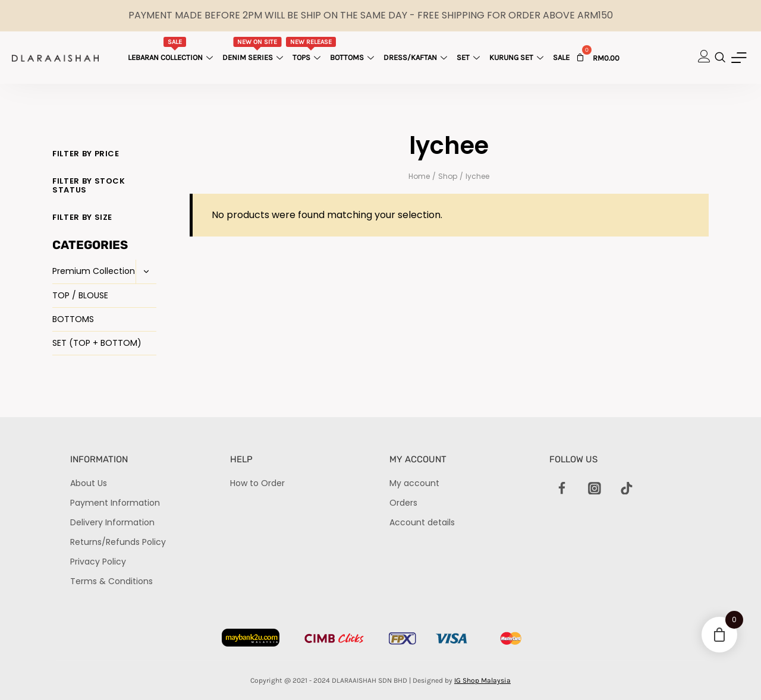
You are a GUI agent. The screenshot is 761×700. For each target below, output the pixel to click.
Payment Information (115, 503)
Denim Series (254, 49)
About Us (89, 483)
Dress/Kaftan (417, 57)
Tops (311, 49)
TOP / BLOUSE (80, 295)
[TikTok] (627, 488)
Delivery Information (112, 522)
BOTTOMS (73, 319)
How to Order (257, 483)
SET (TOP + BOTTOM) (97, 343)
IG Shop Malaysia (482, 680)
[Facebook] (562, 488)
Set (470, 57)
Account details (422, 522)
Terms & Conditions (111, 581)
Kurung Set (518, 57)
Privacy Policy (98, 562)
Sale (561, 57)
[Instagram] (595, 488)
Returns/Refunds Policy (118, 542)
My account (414, 483)
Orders (403, 503)
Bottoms (353, 57)
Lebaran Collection (172, 49)
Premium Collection (94, 271)
